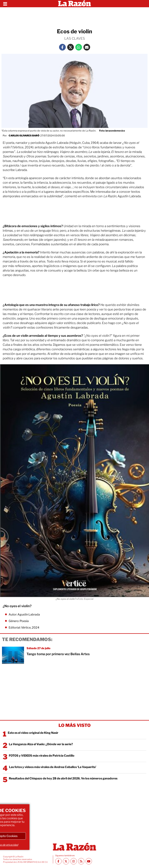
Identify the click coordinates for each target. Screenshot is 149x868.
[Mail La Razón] (87, 47)
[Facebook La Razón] (62, 47)
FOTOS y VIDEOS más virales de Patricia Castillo (42, 756)
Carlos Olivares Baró (24, 135)
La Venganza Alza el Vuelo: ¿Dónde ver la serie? (41, 744)
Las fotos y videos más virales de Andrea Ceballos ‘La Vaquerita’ (53, 767)
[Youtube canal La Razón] (89, 861)
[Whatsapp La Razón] (79, 47)
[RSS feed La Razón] (81, 861)
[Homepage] (74, 4)
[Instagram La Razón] (74, 861)
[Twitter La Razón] (71, 47)
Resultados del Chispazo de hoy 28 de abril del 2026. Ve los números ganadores (63, 778)
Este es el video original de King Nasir (33, 733)
